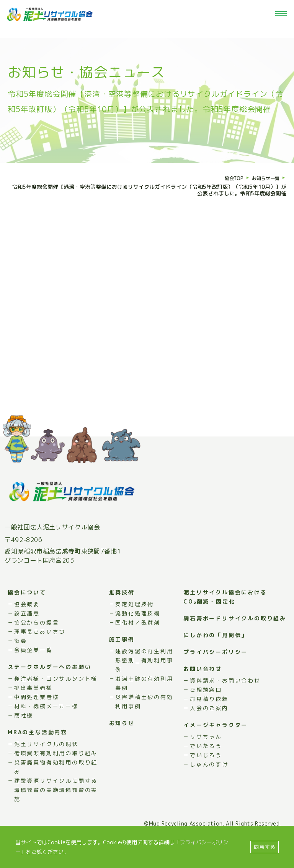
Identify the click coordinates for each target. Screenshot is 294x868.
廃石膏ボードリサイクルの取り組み (235, 636)
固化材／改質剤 (138, 640)
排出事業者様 (33, 706)
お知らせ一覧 (263, 178)
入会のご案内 (209, 726)
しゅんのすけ (209, 782)
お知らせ (122, 741)
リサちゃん (206, 755)
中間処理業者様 (37, 715)
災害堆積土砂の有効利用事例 (144, 720)
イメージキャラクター (216, 743)
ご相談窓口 (206, 708)
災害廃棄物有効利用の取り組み (56, 785)
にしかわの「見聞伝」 (216, 653)
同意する (265, 847)
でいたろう (206, 764)
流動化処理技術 (138, 631)
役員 (21, 659)
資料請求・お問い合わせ (225, 698)
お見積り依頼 (209, 717)
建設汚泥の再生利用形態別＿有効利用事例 (144, 678)
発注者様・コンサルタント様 (56, 697)
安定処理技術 (135, 622)
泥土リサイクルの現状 (46, 762)
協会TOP (228, 178)
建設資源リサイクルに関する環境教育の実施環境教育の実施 (56, 808)
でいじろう (206, 773)
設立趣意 (27, 631)
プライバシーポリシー (216, 670)
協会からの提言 (37, 640)
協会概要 (27, 622)
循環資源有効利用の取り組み (56, 771)
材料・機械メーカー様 (46, 724)
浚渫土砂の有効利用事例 (144, 701)
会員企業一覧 (33, 668)
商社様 (24, 733)
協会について (27, 610)
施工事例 (122, 657)
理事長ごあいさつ (40, 650)
